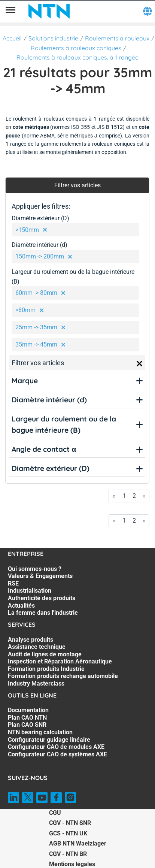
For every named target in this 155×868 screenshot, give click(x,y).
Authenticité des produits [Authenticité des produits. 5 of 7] (42, 598)
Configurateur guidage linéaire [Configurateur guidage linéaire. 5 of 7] (49, 740)
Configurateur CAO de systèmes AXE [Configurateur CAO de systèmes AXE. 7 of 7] (57, 754)
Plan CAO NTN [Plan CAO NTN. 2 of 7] (27, 718)
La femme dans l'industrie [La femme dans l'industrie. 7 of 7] (43, 613)
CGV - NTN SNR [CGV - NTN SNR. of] (70, 823)
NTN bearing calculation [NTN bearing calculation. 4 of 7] (40, 732)
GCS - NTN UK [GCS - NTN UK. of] (68, 833)
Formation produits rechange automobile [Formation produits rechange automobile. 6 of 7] (63, 676)
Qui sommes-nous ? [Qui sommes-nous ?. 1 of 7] (35, 569)
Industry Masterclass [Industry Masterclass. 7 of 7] (36, 683)
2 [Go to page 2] (134, 496)
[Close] (140, 364)
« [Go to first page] (114, 496)
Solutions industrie (53, 38)
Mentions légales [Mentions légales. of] (72, 864)
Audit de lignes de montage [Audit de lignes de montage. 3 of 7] (45, 654)
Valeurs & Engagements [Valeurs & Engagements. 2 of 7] (40, 576)
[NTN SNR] (49, 11)
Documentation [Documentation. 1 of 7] (28, 710)
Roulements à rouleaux (117, 38)
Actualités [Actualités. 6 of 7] (21, 606)
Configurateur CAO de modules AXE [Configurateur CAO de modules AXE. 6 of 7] (56, 747)
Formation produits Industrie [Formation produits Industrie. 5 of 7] (46, 669)
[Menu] (10, 11)
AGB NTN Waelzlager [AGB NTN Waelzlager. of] (78, 843)
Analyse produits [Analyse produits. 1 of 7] (31, 640)
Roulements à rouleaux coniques (76, 48)
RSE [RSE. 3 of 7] (13, 583)
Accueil (12, 38)
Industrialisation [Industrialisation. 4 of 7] (30, 591)
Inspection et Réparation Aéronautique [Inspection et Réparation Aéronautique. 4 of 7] (60, 661)
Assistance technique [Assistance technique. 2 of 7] (37, 647)
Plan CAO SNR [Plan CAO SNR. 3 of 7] (27, 725)
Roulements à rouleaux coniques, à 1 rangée (77, 57)
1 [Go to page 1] (124, 496)
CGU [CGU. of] (55, 813)
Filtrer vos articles (77, 185)
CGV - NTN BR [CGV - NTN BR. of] (68, 854)
